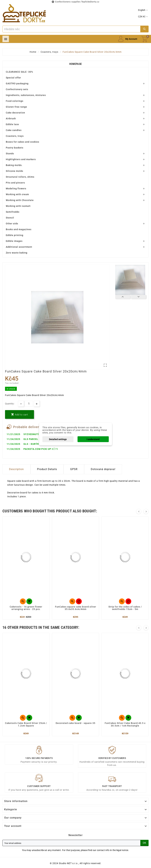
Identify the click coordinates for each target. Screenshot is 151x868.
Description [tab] (16, 469)
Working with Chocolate (20, 200)
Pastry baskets (15, 148)
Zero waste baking (17, 253)
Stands (10, 154)
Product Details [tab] (47, 469)
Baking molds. (14, 165)
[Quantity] (29, 404)
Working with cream (17, 194)
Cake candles (14, 130)
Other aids (12, 224)
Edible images (14, 241)
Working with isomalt (18, 206)
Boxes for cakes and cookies (22, 142)
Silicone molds (14, 171)
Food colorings (15, 101)
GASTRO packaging (17, 83)
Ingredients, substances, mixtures (26, 95)
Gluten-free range (16, 107)
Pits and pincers (15, 183)
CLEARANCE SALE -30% (19, 72)
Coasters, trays (15, 136)
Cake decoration (15, 113)
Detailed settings (58, 439)
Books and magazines (19, 229)
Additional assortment (19, 247)
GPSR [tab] (74, 469)
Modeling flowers (16, 189)
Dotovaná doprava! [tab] (103, 469)
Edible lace (12, 124)
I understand (93, 439)
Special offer (13, 78)
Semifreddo (13, 212)
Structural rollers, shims (20, 177)
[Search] (71, 29)
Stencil (10, 218)
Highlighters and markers (21, 159)
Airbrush (11, 118)
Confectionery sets (17, 89)
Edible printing (15, 235)
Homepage (75, 64)
